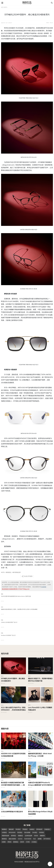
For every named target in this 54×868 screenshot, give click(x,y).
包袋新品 (32, 829)
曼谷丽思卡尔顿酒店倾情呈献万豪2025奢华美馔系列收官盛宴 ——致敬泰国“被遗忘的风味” (13, 785)
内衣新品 (42, 832)
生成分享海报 (27, 576)
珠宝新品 (20, 832)
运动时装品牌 (28, 836)
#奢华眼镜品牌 (16, 572)
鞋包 (2, 809)
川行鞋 (28, 842)
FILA (34, 839)
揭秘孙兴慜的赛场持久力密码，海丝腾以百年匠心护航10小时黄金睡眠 (19, 609)
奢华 (6, 7)
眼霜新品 (4, 829)
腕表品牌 (11, 829)
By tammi (3, 627)
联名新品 (18, 829)
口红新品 (34, 842)
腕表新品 (4, 839)
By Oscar (2, 601)
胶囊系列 (42, 836)
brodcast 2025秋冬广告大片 (8, 635)
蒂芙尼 (9, 842)
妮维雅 (40, 839)
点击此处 (44, 587)
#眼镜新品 (8, 572)
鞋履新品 (20, 836)
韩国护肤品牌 (5, 836)
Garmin (20, 839)
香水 (29, 809)
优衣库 (22, 842)
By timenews (31, 683)
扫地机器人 (47, 829)
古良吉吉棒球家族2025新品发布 (12, 812)
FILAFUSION (28, 839)
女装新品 (4, 832)
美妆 (2, 751)
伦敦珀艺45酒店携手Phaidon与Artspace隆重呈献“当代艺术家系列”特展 (41, 785)
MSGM (36, 836)
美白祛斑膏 (27, 832)
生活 (2, 607)
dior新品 (35, 832)
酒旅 (2, 594)
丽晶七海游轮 (12, 839)
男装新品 (25, 829)
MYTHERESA (47, 839)
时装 (2, 620)
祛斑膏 (4, 842)
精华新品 (14, 836)
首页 (2, 7)
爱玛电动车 (39, 829)
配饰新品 (16, 842)
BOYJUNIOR (12, 832)
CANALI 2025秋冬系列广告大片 (9, 622)
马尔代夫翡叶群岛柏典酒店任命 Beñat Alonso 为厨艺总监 (16, 596)
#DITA (3, 572)
